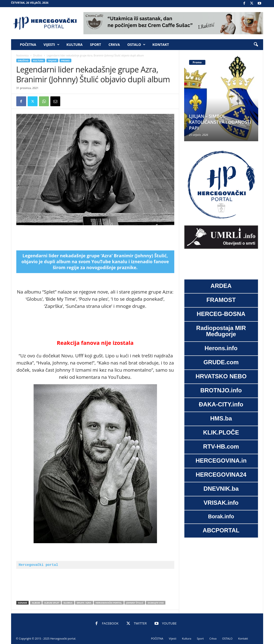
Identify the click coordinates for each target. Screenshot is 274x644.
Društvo (38, 55)
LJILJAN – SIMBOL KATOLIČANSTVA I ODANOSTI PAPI (220, 122)
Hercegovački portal (39, 565)
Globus (68, 603)
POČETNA (28, 44)
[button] (256, 45)
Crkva (114, 44)
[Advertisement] (95, 238)
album (36, 603)
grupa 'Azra (84, 603)
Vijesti (51, 45)
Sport (95, 44)
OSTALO (137, 45)
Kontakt (161, 44)
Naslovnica (22, 55)
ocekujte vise (156, 603)
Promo (65, 61)
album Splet (52, 603)
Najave (52, 61)
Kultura (74, 44)
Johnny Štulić (135, 603)
